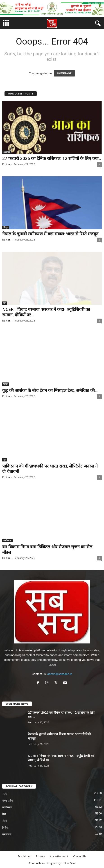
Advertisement (59, 856)
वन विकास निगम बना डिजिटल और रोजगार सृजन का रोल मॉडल (47, 549)
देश (5, 303)
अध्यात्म (7, 152)
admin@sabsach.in (60, 674)
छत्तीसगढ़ (7, 540)
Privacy (40, 856)
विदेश (6, 227)
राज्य (5, 794)
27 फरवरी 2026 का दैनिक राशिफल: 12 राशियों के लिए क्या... (52, 158)
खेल (5, 821)
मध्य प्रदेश (8, 801)
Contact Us (80, 856)
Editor (6, 164)
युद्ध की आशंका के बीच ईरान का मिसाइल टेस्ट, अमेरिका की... (50, 390)
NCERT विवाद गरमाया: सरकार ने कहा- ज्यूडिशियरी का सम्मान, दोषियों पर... (46, 312)
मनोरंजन (7, 834)
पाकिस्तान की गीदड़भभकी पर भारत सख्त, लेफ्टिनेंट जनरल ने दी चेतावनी (50, 469)
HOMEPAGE (64, 73)
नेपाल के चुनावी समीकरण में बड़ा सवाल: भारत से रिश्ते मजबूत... (52, 234)
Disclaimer (24, 856)
